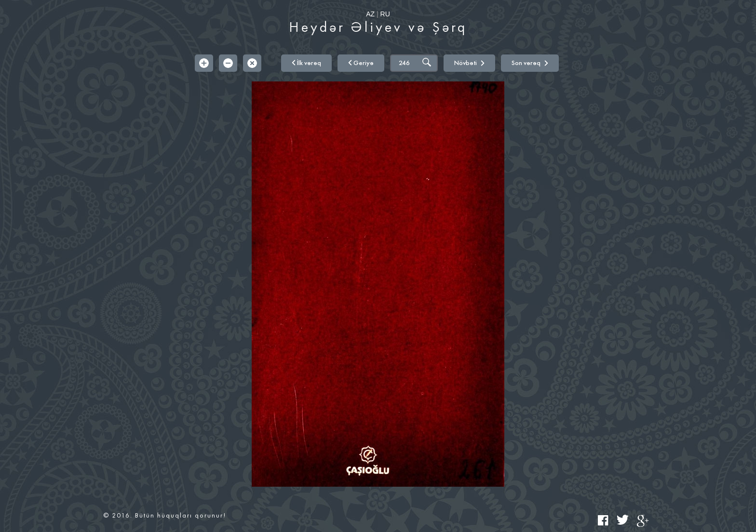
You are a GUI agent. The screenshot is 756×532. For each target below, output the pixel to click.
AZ (370, 14)
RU (385, 14)
